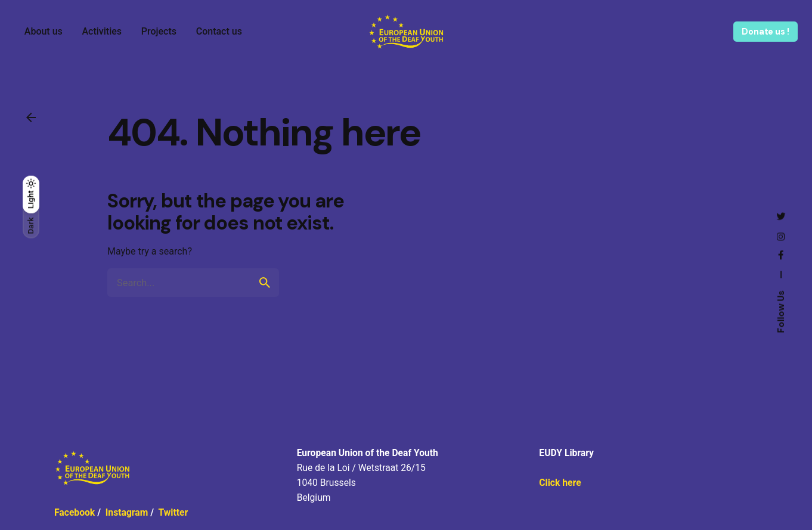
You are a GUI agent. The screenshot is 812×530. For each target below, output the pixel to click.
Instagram (127, 512)
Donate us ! (765, 32)
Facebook (75, 512)
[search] (265, 283)
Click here (560, 483)
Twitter (173, 512)
